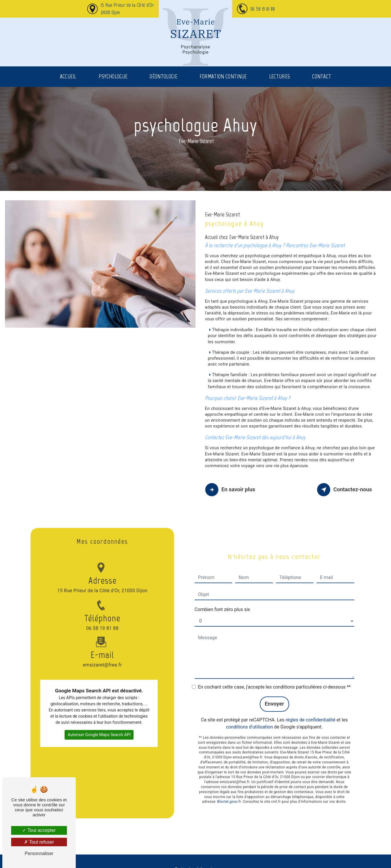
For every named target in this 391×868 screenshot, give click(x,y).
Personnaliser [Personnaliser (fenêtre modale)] (39, 853)
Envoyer (274, 694)
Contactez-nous (345, 489)
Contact (322, 84)
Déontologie (164, 84)
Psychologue (113, 84)
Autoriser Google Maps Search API (99, 724)
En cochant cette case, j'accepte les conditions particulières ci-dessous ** (274, 677)
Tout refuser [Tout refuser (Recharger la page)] (39, 842)
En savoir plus (232, 489)
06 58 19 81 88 (263, 9)
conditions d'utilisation (250, 717)
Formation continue (223, 84)
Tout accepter (39, 830)
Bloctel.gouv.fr (229, 792)
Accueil (68, 84)
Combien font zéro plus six (222, 599)
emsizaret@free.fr (102, 645)
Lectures (280, 84)
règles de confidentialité (311, 710)
